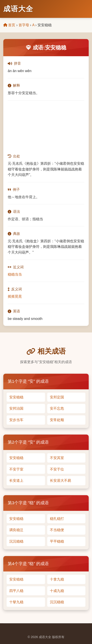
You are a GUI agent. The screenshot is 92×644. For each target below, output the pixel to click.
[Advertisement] (46, 127)
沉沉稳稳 (16, 541)
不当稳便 (57, 530)
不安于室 (16, 469)
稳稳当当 (15, 274)
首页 (9, 25)
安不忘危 (57, 408)
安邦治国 (16, 408)
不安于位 (57, 469)
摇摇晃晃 (15, 296)
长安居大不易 (60, 481)
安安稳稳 (16, 397)
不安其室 (57, 458)
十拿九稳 (57, 579)
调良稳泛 (16, 530)
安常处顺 (57, 420)
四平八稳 (16, 591)
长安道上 (16, 481)
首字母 (24, 25)
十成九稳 (57, 591)
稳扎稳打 (57, 519)
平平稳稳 (57, 541)
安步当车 (16, 420)
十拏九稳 (16, 602)
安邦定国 (57, 397)
